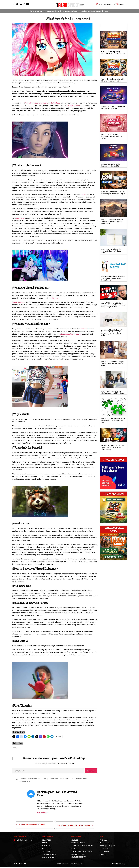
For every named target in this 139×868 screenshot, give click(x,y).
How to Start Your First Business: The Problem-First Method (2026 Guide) (113, 365)
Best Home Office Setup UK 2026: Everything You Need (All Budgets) (113, 195)
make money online (35, 780)
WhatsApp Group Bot (108, 847)
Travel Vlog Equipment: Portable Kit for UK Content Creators (113, 82)
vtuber (65, 780)
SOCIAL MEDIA (47, 847)
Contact (103, 855)
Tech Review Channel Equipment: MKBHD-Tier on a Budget (113, 110)
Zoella (83, 196)
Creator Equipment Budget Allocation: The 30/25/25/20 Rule (113, 54)
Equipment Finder (53, 13)
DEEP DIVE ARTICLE (49, 858)
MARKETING (47, 841)
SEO (44, 850)
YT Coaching (104, 853)
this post (55, 300)
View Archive (43, 814)
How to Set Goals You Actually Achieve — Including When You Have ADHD (112, 223)
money (46, 780)
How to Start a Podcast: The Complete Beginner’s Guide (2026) (111, 253)
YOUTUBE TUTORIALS (50, 855)
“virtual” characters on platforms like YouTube (43, 105)
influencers (23, 780)
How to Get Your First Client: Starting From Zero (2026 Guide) (113, 394)
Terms (114, 865)
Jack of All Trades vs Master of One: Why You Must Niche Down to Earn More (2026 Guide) (114, 307)
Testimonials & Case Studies (91, 13)
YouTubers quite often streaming (69, 336)
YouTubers (84, 331)
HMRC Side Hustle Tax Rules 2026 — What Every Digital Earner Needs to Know (113, 280)
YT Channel (104, 841)
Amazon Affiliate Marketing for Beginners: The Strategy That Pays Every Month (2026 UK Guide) (112, 335)
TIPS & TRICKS (47, 853)
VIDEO (45, 844)
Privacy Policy (121, 865)
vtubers (71, 780)
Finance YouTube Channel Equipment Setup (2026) (111, 167)
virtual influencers (56, 780)
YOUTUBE (74, 841)
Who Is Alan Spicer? (36, 13)
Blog (106, 13)
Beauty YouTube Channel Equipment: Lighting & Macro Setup (111, 138)
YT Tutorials (104, 850)
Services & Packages (70, 13)
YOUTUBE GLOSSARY (78, 858)
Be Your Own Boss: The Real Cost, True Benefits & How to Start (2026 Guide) (113, 449)
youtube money (25, 783)
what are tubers (81, 780)
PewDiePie (20, 220)
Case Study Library (106, 844)
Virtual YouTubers (74, 107)
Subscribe (91, 773)
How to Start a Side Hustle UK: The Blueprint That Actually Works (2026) (113, 422)
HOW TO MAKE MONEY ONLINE (82, 852)
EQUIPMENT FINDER (78, 855)
